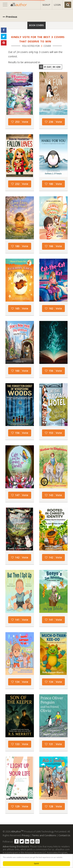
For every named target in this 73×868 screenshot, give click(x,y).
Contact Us (64, 835)
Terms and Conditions (44, 835)
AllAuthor (17, 831)
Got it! (36, 864)
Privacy (26, 835)
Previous (10, 17)
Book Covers (36, 25)
